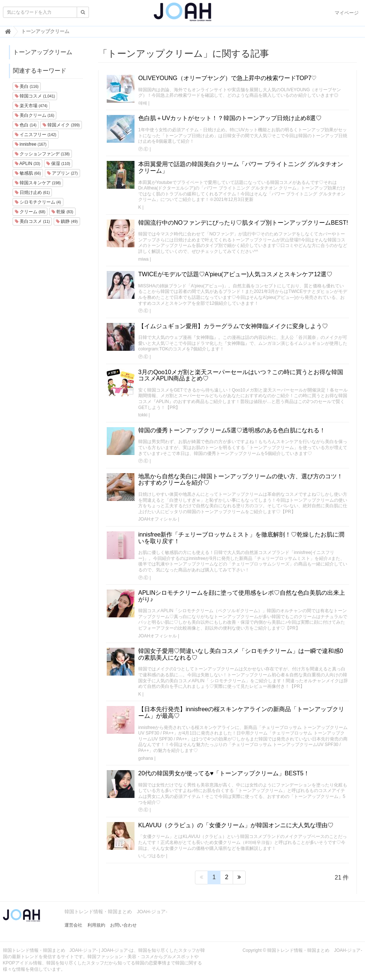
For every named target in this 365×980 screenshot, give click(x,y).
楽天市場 (31, 106)
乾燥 (62, 212)
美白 (27, 86)
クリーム (30, 212)
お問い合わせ (123, 925)
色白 (26, 125)
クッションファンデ (42, 154)
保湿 (58, 164)
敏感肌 (28, 173)
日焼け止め (32, 192)
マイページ (347, 13)
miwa (143, 259)
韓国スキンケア (38, 183)
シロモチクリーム (38, 202)
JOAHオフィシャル (157, 519)
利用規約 (96, 925)
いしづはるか (152, 856)
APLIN (28, 164)
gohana (146, 758)
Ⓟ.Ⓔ (143, 149)
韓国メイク (61, 125)
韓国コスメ (35, 96)
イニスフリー (36, 135)
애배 (143, 103)
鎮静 (67, 221)
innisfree (31, 144)
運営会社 (73, 925)
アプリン (62, 173)
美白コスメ (32, 221)
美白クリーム (35, 115)
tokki (143, 415)
